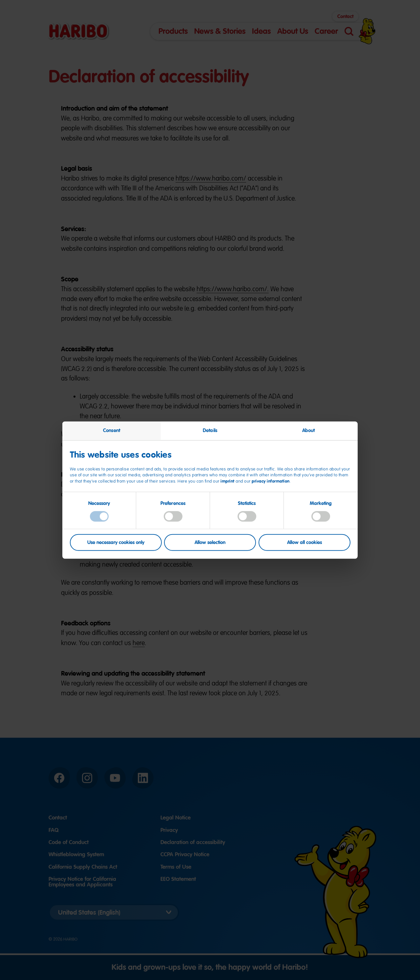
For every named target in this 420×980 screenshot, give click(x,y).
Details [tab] (210, 430)
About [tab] (309, 430)
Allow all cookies (304, 542)
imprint (228, 481)
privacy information (271, 481)
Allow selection (210, 542)
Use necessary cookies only (116, 542)
